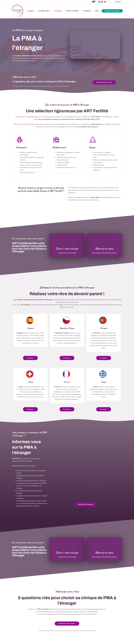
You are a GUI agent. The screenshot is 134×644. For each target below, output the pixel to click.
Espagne (30, 328)
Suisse (30, 382)
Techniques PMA (44, 11)
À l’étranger (58, 11)
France (67, 382)
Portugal (104, 328)
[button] (109, 2)
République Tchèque (67, 328)
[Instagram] (102, 2)
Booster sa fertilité (72, 11)
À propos (31, 11)
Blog (97, 11)
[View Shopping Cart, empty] (93, 2)
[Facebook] (99, 2)
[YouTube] (105, 2)
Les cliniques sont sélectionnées (26, 117)
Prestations (87, 11)
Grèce (104, 382)
